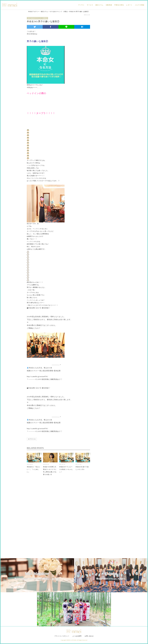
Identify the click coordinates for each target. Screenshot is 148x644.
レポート (129, 5)
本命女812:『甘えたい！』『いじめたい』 (33, 469)
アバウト (81, 5)
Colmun (111, 576)
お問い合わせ (89, 636)
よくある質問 (77, 636)
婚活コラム (99, 5)
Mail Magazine (37, 576)
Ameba (74, 611)
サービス (90, 5)
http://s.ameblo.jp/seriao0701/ (37, 376)
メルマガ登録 (140, 5)
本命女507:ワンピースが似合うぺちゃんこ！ (66, 469)
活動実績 (109, 5)
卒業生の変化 (119, 5)
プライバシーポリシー (62, 636)
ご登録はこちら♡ (34, 328)
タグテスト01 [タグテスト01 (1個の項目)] (32, 439)
